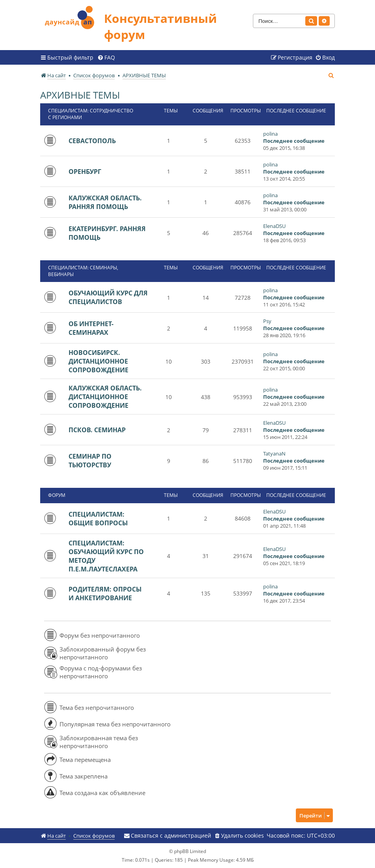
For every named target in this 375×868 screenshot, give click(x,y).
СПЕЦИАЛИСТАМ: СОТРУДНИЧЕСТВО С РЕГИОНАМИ (91, 114)
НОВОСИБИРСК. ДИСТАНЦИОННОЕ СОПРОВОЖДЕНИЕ (98, 361)
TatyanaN (274, 454)
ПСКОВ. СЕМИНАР (97, 430)
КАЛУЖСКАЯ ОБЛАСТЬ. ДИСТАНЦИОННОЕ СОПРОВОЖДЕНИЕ (105, 397)
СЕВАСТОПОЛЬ (92, 141)
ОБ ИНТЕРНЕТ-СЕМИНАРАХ (91, 328)
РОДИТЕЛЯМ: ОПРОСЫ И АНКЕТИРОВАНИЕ (105, 594)
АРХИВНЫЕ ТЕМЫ (80, 95)
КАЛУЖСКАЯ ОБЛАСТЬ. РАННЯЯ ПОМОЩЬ (105, 202)
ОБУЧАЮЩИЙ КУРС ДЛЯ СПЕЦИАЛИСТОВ (108, 297)
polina (270, 134)
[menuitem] (106, 58)
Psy (267, 321)
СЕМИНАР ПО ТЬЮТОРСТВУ (90, 461)
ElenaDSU (274, 226)
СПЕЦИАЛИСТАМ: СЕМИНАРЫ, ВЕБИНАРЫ (83, 271)
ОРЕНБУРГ (85, 172)
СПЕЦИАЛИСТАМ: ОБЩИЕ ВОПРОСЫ (98, 519)
